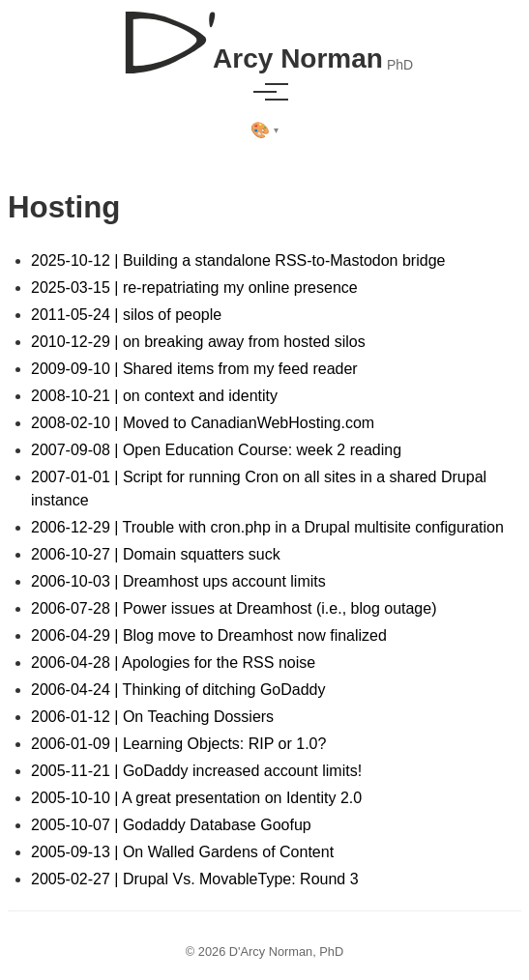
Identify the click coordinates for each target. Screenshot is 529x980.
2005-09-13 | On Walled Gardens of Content (182, 852)
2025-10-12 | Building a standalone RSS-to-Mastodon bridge (238, 260)
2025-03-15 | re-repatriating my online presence (194, 288)
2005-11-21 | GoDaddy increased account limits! (196, 771)
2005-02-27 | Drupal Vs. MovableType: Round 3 (195, 879)
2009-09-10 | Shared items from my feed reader (194, 369)
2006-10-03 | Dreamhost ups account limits (178, 581)
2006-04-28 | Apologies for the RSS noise (173, 663)
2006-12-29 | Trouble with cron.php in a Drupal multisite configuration (267, 527)
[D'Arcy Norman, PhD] (264, 35)
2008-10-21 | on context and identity (154, 396)
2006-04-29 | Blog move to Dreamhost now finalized (209, 635)
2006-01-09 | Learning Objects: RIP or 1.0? (178, 744)
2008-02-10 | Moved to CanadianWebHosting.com (203, 423)
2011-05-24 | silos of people (126, 315)
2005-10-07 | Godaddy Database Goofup (171, 825)
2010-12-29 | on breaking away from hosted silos (198, 342)
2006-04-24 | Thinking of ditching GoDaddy (178, 690)
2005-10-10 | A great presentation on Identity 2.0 (196, 798)
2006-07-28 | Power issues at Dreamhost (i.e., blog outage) (234, 608)
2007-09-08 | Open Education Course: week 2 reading (216, 450)
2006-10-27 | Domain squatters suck (156, 554)
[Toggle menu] (265, 92)
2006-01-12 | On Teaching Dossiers (152, 717)
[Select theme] (264, 130)
